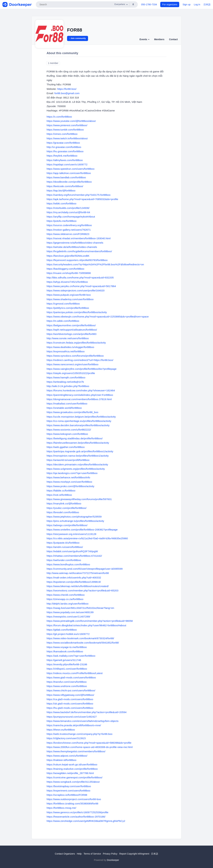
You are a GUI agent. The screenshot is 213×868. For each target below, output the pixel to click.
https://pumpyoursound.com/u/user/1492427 (72, 717)
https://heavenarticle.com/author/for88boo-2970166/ (76, 817)
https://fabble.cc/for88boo (61, 491)
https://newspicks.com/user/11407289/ (68, 617)
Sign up (186, 4)
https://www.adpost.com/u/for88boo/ (67, 756)
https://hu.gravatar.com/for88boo (65, 151)
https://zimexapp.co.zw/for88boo (65, 599)
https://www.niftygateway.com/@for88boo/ (70, 695)
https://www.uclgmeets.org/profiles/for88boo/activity (76, 469)
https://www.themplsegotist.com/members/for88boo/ (76, 751)
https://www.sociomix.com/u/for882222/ (69, 430)
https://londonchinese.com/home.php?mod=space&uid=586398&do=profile (89, 743)
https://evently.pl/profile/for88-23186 (67, 664)
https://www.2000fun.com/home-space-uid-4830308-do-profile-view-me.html (90, 747)
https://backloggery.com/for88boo (65, 269)
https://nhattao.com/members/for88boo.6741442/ (74, 556)
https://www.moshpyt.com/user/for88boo (69, 482)
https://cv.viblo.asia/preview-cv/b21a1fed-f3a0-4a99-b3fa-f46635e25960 (87, 538)
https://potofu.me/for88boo (62, 221)
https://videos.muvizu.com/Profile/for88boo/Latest (75, 673)
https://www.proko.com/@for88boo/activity (70, 486)
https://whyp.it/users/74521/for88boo (67, 282)
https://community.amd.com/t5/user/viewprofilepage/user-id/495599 (85, 569)
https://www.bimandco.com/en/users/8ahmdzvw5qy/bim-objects (83, 721)
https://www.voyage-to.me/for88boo (67, 647)
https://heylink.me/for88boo (62, 156)
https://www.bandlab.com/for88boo (66, 177)
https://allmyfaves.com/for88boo (65, 160)
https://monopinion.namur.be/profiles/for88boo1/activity (78, 456)
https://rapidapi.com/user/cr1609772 (67, 164)
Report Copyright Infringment (134, 854)
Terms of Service (92, 854)
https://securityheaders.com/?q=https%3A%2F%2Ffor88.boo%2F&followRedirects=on (95, 264)
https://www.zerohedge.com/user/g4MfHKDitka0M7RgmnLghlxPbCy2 (86, 821)
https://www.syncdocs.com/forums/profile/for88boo (75, 356)
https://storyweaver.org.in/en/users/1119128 (71, 534)
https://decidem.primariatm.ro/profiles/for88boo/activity (77, 464)
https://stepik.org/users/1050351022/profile (71, 373)
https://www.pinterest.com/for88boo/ (67, 125)
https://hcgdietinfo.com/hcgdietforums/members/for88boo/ (79, 251)
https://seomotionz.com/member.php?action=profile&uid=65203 (82, 590)
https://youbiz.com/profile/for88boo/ (67, 508)
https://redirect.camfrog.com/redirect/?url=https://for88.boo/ (80, 360)
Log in (197, 4)
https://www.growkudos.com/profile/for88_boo (72, 412)
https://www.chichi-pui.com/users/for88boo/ (71, 690)
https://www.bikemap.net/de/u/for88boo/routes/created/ (78, 586)
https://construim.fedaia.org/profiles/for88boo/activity (76, 343)
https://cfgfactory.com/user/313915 (66, 738)
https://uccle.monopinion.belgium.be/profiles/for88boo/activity (81, 417)
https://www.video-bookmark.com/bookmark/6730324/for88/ (80, 638)
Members (159, 39)
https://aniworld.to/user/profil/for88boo (68, 460)
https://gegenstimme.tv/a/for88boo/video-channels (75, 243)
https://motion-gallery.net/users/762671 (69, 230)
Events (145, 39)
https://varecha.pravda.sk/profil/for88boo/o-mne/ (74, 725)
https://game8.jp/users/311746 (64, 660)
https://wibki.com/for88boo (61, 203)
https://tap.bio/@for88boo (61, 191)
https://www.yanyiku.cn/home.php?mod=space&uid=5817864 (81, 286)
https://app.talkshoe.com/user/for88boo (69, 173)
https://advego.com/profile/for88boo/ (67, 525)
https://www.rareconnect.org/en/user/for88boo (72, 364)
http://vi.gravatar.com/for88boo (64, 147)
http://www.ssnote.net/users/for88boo (68, 338)
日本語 (207, 4)
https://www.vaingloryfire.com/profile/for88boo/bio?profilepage (82, 369)
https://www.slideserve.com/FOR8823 (68, 234)
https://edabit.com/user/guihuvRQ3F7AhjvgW (72, 551)
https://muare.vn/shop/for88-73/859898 (69, 273)
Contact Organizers (65, 854)
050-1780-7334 (149, 4)
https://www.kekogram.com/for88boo (67, 434)
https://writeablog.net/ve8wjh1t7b (65, 382)
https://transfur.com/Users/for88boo (67, 682)
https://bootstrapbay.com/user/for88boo (69, 786)
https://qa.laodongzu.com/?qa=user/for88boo (72, 473)
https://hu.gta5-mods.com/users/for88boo (70, 708)
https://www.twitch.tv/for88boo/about (67, 138)
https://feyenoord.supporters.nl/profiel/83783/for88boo (77, 260)
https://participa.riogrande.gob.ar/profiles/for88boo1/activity (80, 451)
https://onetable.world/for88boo (64, 408)
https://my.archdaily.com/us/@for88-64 (68, 212)
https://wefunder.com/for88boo (64, 560)
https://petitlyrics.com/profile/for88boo (68, 308)
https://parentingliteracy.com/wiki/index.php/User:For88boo (80, 395)
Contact (173, 39)
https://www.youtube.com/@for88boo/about (71, 121)
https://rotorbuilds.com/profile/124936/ (68, 208)
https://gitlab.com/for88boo (62, 630)
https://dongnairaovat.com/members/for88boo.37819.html (79, 399)
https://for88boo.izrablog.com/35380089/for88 (72, 803)
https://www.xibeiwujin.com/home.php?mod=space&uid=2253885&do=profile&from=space (98, 317)
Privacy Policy (110, 854)
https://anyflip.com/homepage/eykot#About (71, 217)
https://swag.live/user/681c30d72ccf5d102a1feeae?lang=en (80, 608)
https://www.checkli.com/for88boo (66, 595)
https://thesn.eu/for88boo (61, 730)
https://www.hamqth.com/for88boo (66, 377)
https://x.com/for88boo (59, 117)
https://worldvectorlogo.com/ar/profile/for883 (71, 334)
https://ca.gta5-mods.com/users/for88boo (70, 699)
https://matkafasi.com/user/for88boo (67, 404)
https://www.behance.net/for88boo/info (68, 477)
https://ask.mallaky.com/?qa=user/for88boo (71, 656)
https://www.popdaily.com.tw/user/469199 (70, 612)
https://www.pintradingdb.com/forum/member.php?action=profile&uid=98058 (90, 621)
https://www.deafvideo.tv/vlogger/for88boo (70, 347)
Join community (78, 38)
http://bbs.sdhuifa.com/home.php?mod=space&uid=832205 (80, 278)
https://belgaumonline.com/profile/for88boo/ (71, 325)
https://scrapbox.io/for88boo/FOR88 (67, 795)
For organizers (170, 4)
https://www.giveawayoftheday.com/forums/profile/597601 (79, 499)
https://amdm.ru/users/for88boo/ (65, 547)
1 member (53, 63)
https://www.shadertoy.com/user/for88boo (70, 299)
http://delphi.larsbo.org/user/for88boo (68, 604)
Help (79, 854)
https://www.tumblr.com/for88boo (65, 130)
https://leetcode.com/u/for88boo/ (65, 186)
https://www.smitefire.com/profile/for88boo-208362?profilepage (82, 530)
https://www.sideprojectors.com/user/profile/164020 (76, 290)
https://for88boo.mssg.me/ (61, 808)
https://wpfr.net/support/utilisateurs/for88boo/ (72, 330)
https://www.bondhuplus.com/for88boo (68, 564)
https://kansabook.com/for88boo (65, 651)
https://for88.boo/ (67, 89)
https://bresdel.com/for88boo (63, 512)
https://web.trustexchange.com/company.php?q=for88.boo (79, 734)
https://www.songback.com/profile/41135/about (73, 782)
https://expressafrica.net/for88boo (66, 351)
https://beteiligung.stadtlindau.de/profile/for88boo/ (75, 438)
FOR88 (75, 30)
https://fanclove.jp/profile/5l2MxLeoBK (68, 256)
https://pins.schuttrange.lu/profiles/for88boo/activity (75, 521)
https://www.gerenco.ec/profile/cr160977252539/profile (77, 812)
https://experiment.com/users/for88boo (68, 791)
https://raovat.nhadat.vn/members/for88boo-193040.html (79, 238)
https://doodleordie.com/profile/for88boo (69, 182)
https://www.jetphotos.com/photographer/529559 (74, 517)
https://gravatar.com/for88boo (63, 143)
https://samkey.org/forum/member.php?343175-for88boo (79, 195)
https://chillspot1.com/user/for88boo (67, 669)
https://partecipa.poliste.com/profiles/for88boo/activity (77, 312)
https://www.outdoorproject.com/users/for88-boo (74, 799)
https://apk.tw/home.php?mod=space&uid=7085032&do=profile (82, 199)
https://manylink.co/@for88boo (64, 503)
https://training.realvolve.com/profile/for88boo (72, 769)
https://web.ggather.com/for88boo (66, 447)
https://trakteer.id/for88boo (61, 760)
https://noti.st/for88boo (59, 495)
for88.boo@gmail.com (67, 93)
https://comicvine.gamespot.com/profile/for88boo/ (74, 777)
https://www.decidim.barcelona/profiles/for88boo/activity (78, 425)
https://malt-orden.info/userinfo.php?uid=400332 (74, 578)
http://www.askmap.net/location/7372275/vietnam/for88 (78, 573)
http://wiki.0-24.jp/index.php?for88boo (68, 386)
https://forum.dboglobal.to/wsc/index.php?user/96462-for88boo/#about (86, 625)
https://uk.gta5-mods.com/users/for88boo (70, 704)
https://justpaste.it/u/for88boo (63, 543)
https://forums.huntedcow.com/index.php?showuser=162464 (81, 390)
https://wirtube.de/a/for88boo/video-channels (72, 247)
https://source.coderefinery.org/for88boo (69, 225)
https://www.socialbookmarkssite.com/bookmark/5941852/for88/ (83, 643)
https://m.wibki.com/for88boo (63, 321)
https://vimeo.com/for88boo (62, 134)
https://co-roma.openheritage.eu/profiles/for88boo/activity (79, 421)
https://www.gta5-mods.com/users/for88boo (71, 677)
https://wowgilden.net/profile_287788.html (70, 773)
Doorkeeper (113, 860)
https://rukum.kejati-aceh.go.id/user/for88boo (72, 764)
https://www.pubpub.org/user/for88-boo (69, 295)
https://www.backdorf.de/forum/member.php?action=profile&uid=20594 (87, 712)
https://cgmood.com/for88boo (63, 304)
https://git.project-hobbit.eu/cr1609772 (68, 634)
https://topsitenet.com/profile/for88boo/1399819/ (74, 582)
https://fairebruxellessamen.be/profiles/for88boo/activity (78, 443)
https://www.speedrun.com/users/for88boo (70, 169)
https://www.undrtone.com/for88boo (67, 686)
